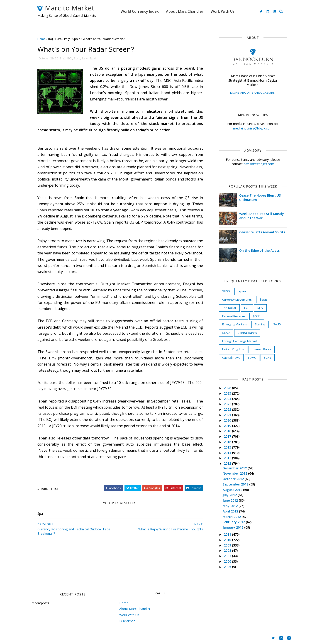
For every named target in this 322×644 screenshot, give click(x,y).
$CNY (268, 358)
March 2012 (232, 517)
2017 (228, 436)
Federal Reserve (234, 316)
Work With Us (223, 11)
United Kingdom (233, 349)
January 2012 (233, 527)
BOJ (50, 39)
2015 (228, 447)
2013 (228, 458)
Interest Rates (262, 349)
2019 (228, 426)
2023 (228, 404)
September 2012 (236, 484)
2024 (228, 399)
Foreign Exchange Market (240, 341)
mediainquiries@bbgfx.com (253, 128)
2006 (228, 561)
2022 (228, 409)
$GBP (257, 316)
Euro (59, 39)
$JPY (260, 308)
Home (41, 39)
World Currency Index (140, 11)
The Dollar (229, 308)
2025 (228, 393)
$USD (226, 291)
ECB (247, 308)
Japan (242, 291)
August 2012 (233, 490)
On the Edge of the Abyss (259, 250)
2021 (228, 415)
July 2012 (230, 495)
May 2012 (231, 506)
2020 (228, 420)
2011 (228, 534)
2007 (228, 556)
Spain (76, 39)
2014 (228, 453)
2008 (228, 550)
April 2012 (231, 511)
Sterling (260, 324)
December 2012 (235, 468)
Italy (67, 39)
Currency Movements (237, 300)
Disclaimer (127, 621)
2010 (228, 540)
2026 (228, 388)
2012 (228, 463)
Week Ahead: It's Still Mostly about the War (262, 216)
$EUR (263, 300)
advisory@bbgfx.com (259, 164)
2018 (228, 431)
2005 (228, 567)
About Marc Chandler (185, 11)
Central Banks (247, 333)
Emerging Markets (235, 324)
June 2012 (231, 500)
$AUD (277, 324)
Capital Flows (231, 358)
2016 (228, 442)
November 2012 (235, 473)
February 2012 (234, 522)
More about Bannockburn (253, 93)
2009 (228, 545)
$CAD (226, 333)
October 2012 (234, 479)
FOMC (252, 358)
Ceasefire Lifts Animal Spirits (262, 232)
